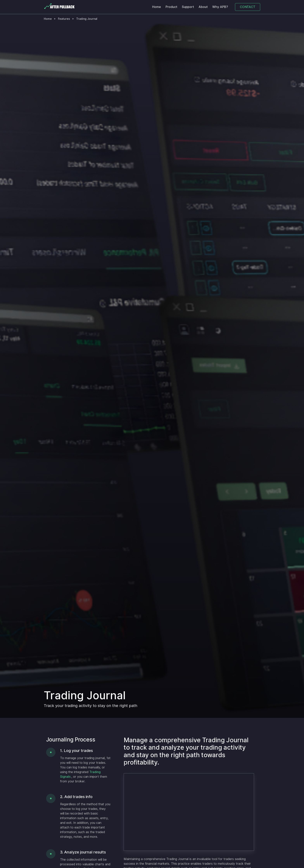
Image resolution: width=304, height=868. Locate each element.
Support (188, 7)
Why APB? (220, 7)
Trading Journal (87, 19)
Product (171, 7)
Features (64, 19)
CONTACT (248, 7)
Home (157, 7)
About (203, 7)
